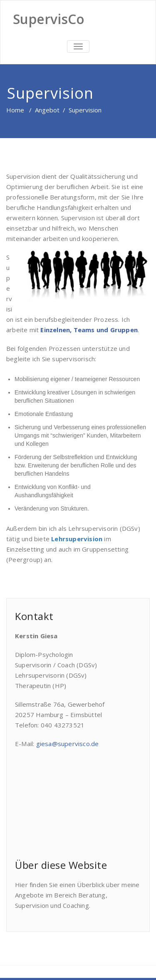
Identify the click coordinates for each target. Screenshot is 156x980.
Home (15, 110)
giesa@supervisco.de (68, 744)
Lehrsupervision (77, 539)
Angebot (47, 110)
